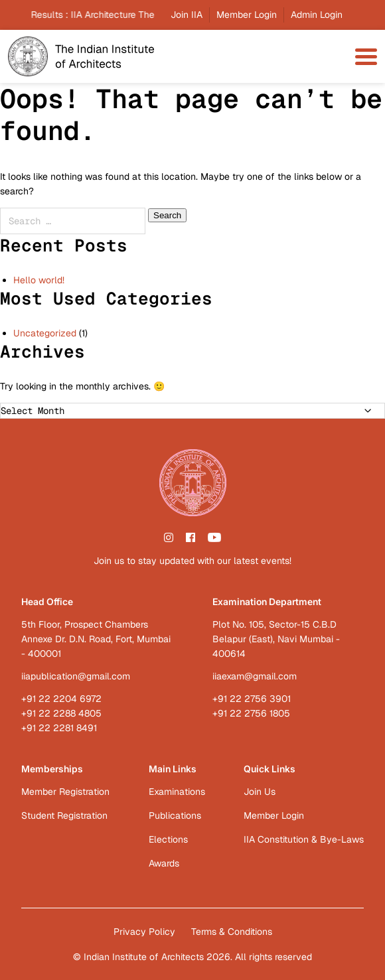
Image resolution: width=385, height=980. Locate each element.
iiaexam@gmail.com (255, 676)
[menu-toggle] (366, 57)
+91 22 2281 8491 (59, 728)
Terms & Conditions (232, 932)
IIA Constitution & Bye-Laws (304, 839)
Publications (175, 815)
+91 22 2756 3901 (252, 699)
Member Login (247, 15)
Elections (168, 839)
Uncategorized (45, 333)
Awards (164, 863)
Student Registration (64, 815)
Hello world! (39, 280)
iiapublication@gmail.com (76, 676)
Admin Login (317, 15)
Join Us (260, 792)
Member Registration (65, 792)
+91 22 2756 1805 (251, 713)
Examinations (177, 792)
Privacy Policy (144, 932)
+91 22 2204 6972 (61, 699)
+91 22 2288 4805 (61, 713)
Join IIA (187, 15)
